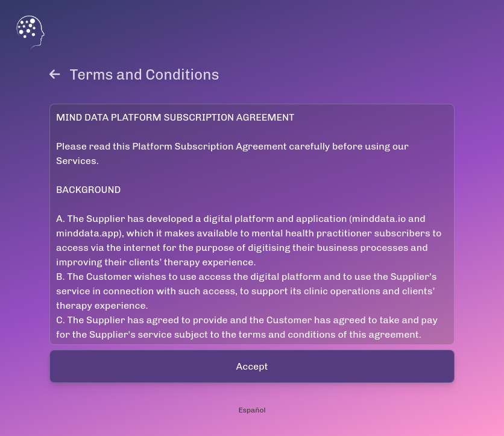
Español (252, 410)
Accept (252, 366)
